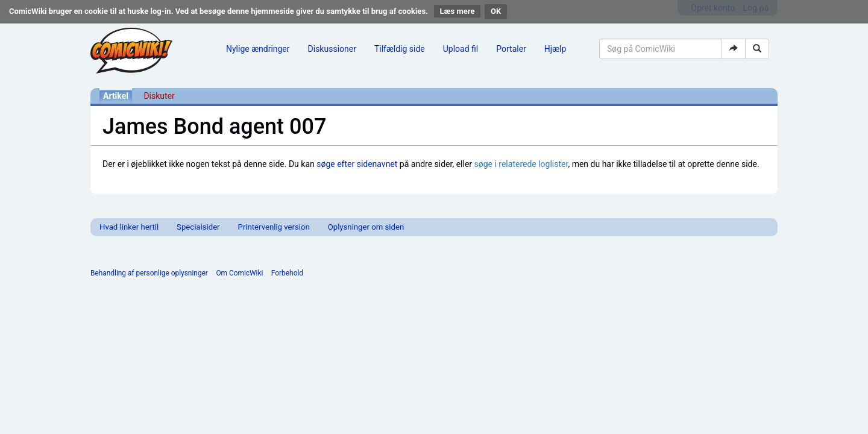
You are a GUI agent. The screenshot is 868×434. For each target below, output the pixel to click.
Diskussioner (332, 49)
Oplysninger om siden (366, 227)
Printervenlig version (274, 227)
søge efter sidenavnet (357, 164)
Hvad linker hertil (129, 227)
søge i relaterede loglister (521, 164)
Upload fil (461, 49)
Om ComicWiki (239, 273)
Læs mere (458, 11)
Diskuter (159, 96)
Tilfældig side (400, 49)
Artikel (116, 96)
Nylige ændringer (258, 49)
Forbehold (287, 273)
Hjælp (555, 49)
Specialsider (198, 227)
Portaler (511, 49)
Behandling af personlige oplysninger (149, 273)
